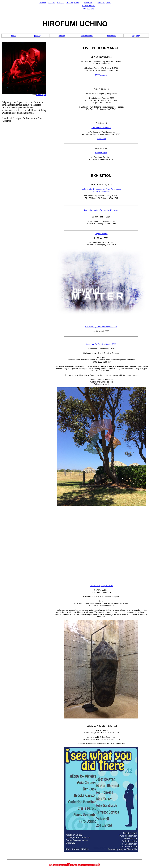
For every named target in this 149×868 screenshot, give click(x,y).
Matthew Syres (41, 95)
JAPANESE (43, 3)
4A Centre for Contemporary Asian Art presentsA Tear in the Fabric (101, 190)
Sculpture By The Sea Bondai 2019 (101, 344)
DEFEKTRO (88, 3)
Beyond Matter (101, 234)
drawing (62, 36)
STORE (77, 3)
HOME (108, 3)
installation (111, 36)
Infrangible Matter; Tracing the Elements (101, 210)
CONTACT (101, 3)
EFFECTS (52, 3)
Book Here (101, 139)
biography (136, 36)
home (14, 36)
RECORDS (60, 3)
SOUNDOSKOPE (88, 9)
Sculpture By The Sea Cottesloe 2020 (101, 327)
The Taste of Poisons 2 (101, 128)
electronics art (87, 36)
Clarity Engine (101, 153)
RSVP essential (101, 75)
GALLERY (69, 3)
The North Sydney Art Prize (101, 586)
